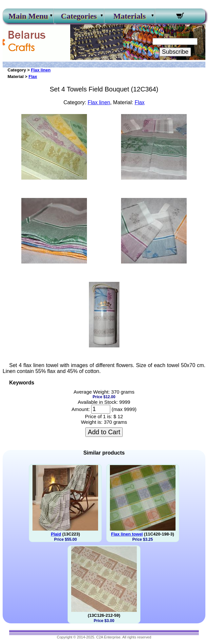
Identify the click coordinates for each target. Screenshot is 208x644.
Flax (33, 77)
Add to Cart (104, 432)
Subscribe (175, 52)
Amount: (81, 409)
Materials (129, 16)
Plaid (56, 534)
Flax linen (41, 70)
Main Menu (28, 16)
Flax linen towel (127, 534)
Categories (79, 16)
